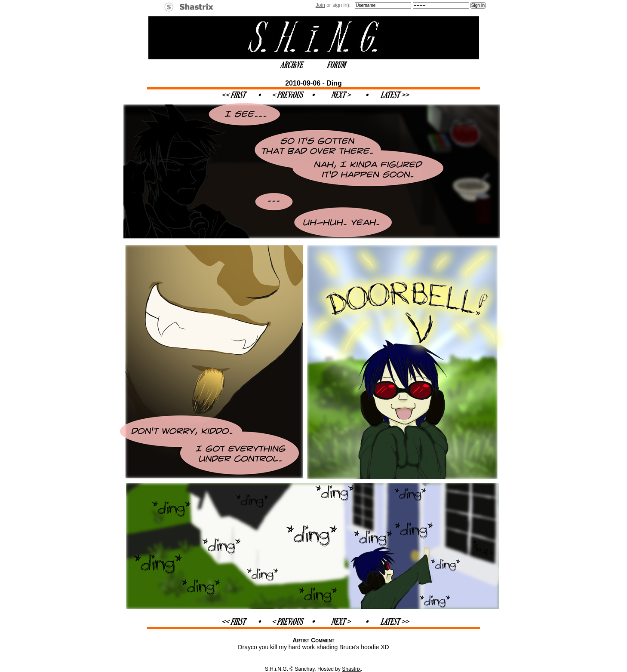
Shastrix (351, 669)
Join (320, 5)
